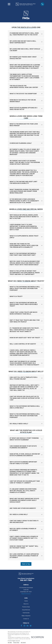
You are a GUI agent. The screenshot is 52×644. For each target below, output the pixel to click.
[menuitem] (10, 643)
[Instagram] (24, 626)
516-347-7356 (26, 580)
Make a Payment (26, 616)
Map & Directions (26, 594)
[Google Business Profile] (31, 626)
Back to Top (26, 564)
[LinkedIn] (27, 626)
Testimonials (26, 613)
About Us (26, 604)
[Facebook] (21, 626)
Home (26, 601)
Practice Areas (26, 607)
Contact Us (26, 619)
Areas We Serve (26, 610)
